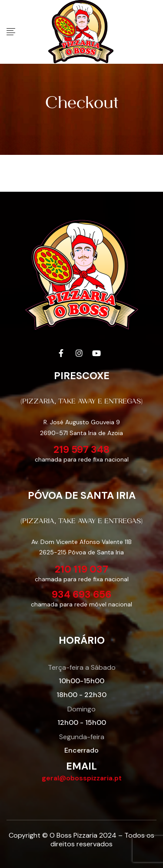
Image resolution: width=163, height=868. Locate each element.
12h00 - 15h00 (82, 722)
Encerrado (81, 750)
